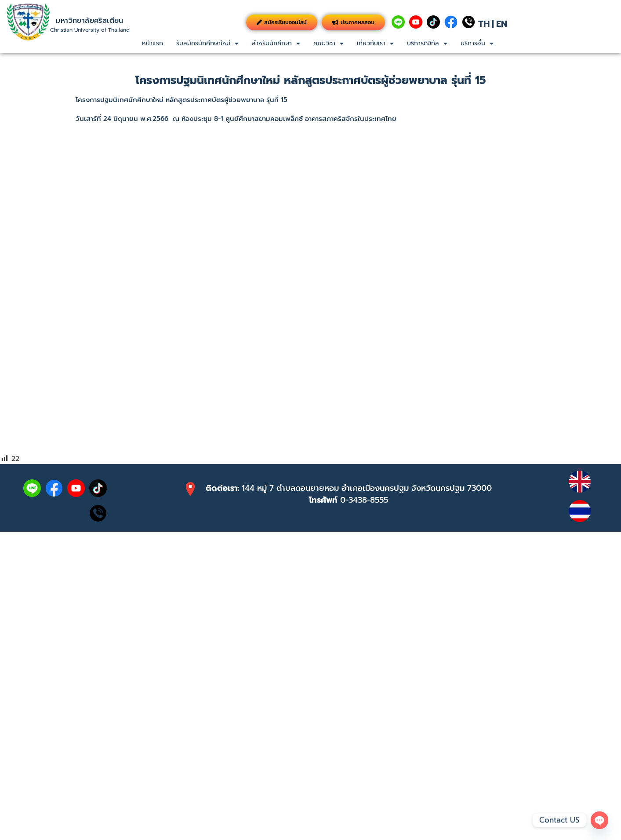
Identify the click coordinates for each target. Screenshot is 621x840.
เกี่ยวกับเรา (375, 43)
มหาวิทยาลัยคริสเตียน (89, 21)
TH (484, 24)
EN (502, 24)
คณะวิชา (329, 43)
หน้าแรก (153, 43)
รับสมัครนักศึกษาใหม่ (207, 43)
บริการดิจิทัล (427, 43)
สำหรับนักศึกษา (276, 43)
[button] (207, 44)
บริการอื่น (477, 43)
